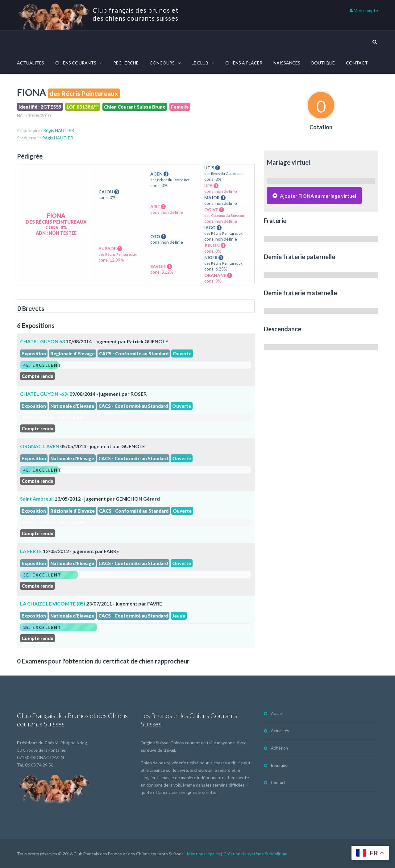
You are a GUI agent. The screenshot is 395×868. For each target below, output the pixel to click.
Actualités (31, 63)
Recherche (126, 63)
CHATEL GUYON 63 (42, 341)
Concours (162, 63)
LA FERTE (31, 551)
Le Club (200, 63)
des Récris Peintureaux (84, 93)
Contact (357, 63)
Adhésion (279, 748)
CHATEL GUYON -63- (44, 394)
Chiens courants (76, 63)
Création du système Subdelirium (255, 854)
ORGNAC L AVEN (40, 446)
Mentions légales (204, 854)
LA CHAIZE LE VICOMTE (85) (53, 603)
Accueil (277, 713)
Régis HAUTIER (59, 130)
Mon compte (364, 10)
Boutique (323, 63)
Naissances (287, 63)
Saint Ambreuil (37, 499)
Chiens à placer (244, 63)
